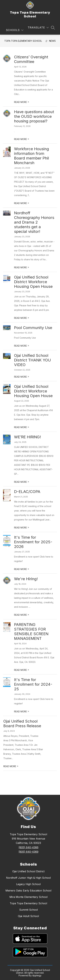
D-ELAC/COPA (27, 492)
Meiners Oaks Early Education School (28, 891)
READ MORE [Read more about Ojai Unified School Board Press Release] (11, 766)
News (52, 41)
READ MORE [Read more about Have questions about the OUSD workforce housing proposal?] (22, 139)
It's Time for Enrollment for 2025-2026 (33, 542)
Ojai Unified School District (28, 871)
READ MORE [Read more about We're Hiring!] (22, 615)
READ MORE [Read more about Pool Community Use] (22, 346)
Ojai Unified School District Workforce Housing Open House (33, 282)
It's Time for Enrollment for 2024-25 (33, 684)
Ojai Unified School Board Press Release (22, 724)
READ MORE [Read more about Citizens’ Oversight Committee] (22, 102)
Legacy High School (28, 884)
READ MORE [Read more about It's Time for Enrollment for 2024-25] (22, 711)
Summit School (28, 910)
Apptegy (37, 975)
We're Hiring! (26, 579)
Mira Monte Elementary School (28, 897)
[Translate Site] (38, 28)
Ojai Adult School (28, 916)
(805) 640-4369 (28, 852)
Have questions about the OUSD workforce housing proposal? (34, 116)
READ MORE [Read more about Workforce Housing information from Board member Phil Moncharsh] (22, 203)
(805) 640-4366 (28, 847)
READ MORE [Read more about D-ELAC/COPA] (22, 528)
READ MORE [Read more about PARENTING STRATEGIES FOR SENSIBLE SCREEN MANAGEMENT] (22, 670)
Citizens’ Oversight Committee (31, 59)
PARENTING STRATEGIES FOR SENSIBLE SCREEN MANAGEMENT (31, 631)
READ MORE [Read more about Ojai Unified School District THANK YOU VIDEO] (22, 377)
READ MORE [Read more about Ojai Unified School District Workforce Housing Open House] (22, 318)
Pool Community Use (33, 328)
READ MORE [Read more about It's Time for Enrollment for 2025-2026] (22, 569)
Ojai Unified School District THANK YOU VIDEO (32, 360)
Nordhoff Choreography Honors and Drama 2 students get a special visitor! (34, 222)
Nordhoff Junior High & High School (28, 878)
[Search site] (53, 28)
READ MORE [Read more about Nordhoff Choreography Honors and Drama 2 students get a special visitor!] (22, 267)
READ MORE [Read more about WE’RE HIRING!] (22, 482)
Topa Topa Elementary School (23, 41)
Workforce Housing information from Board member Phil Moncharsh (32, 156)
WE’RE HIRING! (28, 437)
